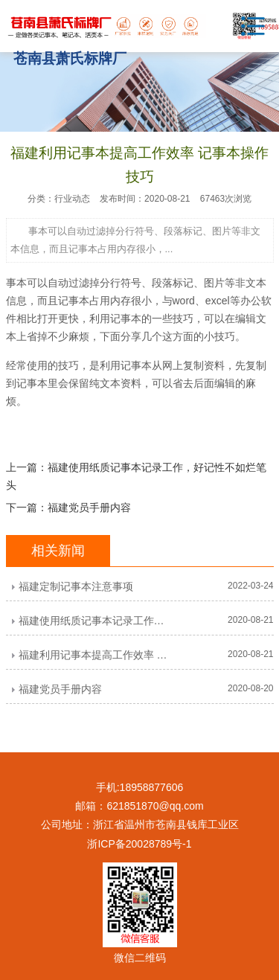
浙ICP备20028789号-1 (139, 844)
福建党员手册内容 (89, 507)
